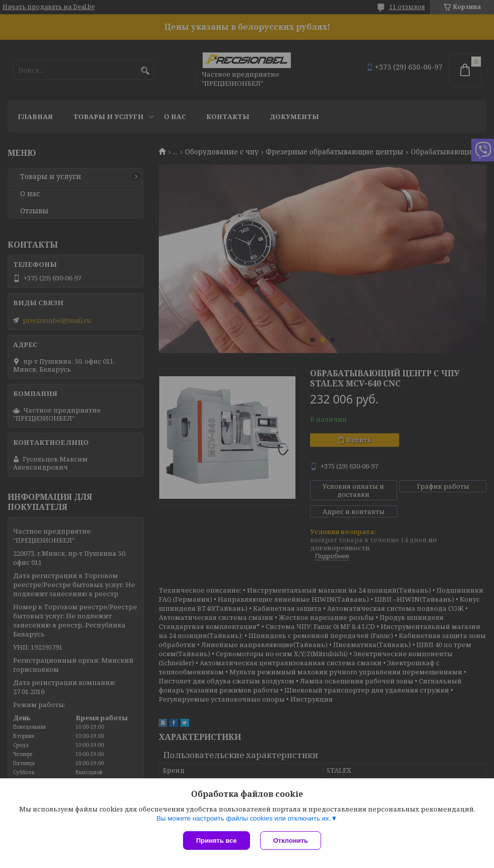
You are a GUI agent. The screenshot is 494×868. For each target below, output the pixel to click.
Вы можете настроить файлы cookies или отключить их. (243, 818)
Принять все (217, 841)
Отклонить (291, 841)
